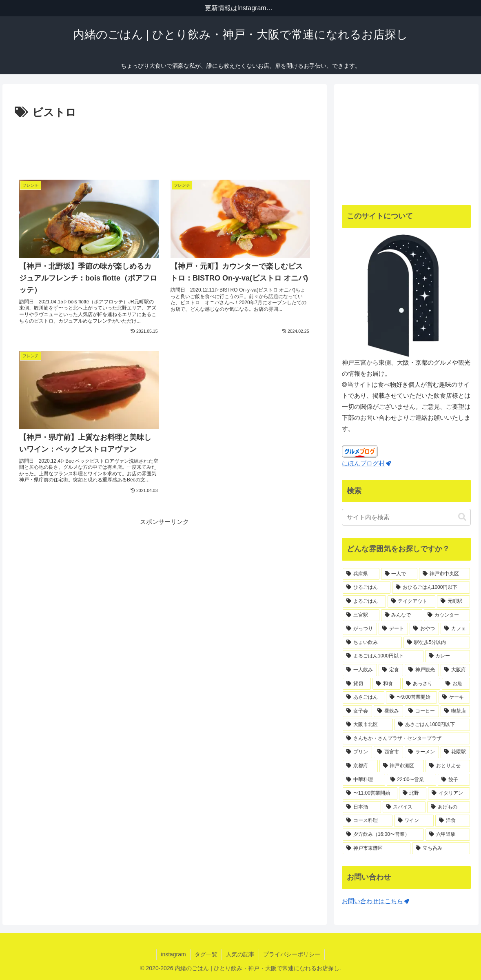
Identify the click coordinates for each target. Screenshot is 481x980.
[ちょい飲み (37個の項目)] (372, 643)
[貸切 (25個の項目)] (357, 684)
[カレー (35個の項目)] (448, 656)
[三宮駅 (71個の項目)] (361, 615)
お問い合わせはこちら (376, 901)
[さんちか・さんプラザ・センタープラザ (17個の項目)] (406, 739)
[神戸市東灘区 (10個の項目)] (377, 849)
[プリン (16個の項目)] (357, 752)
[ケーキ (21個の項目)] (454, 697)
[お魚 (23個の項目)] (456, 684)
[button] (462, 517)
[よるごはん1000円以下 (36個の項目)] (383, 656)
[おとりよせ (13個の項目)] (448, 766)
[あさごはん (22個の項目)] (364, 697)
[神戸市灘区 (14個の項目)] (402, 766)
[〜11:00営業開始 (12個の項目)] (370, 793)
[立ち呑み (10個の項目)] (441, 849)
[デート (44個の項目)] (393, 629)
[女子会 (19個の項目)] (357, 711)
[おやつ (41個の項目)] (424, 629)
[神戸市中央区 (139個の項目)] (444, 574)
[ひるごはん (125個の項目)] (367, 588)
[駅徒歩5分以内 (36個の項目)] (437, 643)
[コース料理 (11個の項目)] (367, 821)
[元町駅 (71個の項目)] (453, 601)
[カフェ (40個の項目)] (455, 629)
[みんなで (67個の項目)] (402, 615)
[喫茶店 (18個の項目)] (455, 711)
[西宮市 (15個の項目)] (388, 752)
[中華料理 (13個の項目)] (364, 780)
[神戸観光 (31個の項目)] (422, 670)
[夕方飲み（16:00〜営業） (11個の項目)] (383, 835)
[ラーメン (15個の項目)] (422, 752)
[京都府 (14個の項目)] (360, 766)
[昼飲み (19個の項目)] (388, 711)
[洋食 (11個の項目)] (453, 821)
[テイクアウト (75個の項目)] (411, 601)
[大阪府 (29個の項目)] (455, 670)
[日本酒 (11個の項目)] (362, 807)
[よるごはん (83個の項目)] (364, 601)
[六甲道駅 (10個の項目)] (448, 835)
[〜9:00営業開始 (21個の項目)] (411, 697)
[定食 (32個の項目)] (391, 670)
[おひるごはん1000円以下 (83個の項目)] (431, 588)
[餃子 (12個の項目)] (454, 780)
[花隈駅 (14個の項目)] (455, 752)
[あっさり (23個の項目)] (421, 684)
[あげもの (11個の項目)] (449, 807)
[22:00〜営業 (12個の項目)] (411, 780)
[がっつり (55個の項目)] (360, 629)
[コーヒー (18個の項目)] (422, 711)
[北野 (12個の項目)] (413, 793)
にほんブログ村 (366, 463)
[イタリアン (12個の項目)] (449, 793)
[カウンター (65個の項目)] (447, 615)
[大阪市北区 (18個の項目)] (368, 725)
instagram (173, 954)
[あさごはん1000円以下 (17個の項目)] (432, 725)
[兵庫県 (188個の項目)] (361, 574)
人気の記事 (240, 954)
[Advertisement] (165, 145)
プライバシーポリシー (292, 954)
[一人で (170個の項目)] (399, 574)
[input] (406, 517)
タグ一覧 (206, 954)
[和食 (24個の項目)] (387, 684)
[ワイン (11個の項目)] (414, 821)
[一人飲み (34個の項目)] (360, 670)
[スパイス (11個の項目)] (404, 807)
